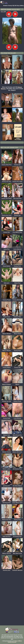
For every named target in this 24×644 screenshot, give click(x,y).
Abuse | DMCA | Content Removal (15, 641)
